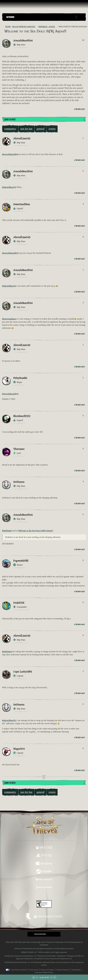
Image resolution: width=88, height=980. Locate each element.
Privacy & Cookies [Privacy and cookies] (47, 970)
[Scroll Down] (51, 977)
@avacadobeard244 (10, 154)
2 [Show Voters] (83, 303)
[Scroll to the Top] (33, 977)
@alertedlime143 (9, 187)
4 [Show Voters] (83, 481)
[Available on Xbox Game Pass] (44, 880)
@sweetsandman (9, 319)
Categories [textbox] (10, 17)
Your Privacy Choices (19, 970)
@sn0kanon (7, 531)
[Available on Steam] (44, 872)
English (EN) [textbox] (40, 934)
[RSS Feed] (4, 27)
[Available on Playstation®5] (44, 856)
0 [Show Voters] (83, 171)
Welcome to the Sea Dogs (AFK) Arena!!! (36, 531)
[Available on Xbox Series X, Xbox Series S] (44, 848)
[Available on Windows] (44, 864)
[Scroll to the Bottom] (55, 977)
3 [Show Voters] (83, 204)
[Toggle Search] (81, 17)
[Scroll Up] (37, 977)
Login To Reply (10, 120)
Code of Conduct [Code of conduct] (63, 970)
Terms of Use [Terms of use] (34, 970)
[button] (41, 17)
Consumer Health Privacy (44, 972)
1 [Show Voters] (83, 138)
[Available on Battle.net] (44, 888)
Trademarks (76, 970)
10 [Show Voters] (83, 40)
